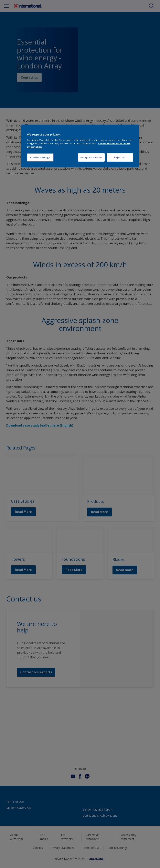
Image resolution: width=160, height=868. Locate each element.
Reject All (120, 157)
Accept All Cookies (91, 157)
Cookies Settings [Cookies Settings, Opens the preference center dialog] (40, 157)
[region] (80, 146)
